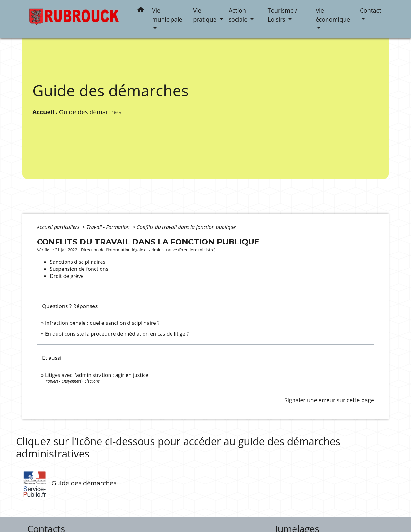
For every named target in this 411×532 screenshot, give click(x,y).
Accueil (44, 112)
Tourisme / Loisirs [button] (283, 15)
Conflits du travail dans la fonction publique (186, 227)
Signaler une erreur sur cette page (329, 400)
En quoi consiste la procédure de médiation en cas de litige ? (117, 334)
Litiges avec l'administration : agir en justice (97, 375)
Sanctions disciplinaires (78, 262)
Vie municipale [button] (167, 15)
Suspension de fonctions (79, 269)
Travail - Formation (109, 227)
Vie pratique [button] (205, 15)
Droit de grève (67, 276)
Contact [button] (371, 10)
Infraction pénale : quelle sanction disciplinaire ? (102, 323)
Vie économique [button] (333, 15)
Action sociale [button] (239, 15)
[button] (141, 11)
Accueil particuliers (59, 227)
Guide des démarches (90, 112)
